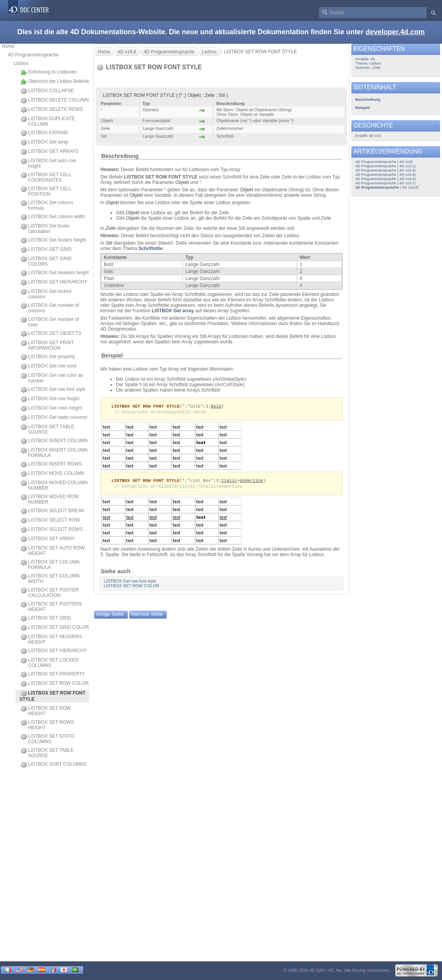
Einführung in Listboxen (49, 72)
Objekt (182, 182)
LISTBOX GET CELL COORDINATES (46, 177)
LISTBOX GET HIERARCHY (54, 282)
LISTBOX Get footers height (53, 240)
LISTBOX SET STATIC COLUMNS (48, 739)
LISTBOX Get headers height (55, 273)
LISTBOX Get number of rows (50, 322)
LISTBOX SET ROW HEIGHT (46, 711)
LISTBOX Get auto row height (48, 163)
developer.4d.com (395, 32)
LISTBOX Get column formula (47, 205)
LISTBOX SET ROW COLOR (55, 684)
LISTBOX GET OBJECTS (51, 334)
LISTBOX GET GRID (46, 250)
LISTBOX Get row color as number (52, 378)
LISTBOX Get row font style (53, 390)
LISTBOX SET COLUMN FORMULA (50, 565)
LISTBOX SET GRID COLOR (55, 628)
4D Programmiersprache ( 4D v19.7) (386, 183)
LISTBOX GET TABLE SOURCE (47, 429)
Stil (109, 243)
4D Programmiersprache (33, 55)
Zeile (110, 228)
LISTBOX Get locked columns (46, 294)
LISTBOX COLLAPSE (47, 91)
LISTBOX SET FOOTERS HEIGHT (51, 607)
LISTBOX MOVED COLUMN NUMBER (54, 485)
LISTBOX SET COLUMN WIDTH (50, 579)
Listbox (21, 63)
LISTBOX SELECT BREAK (53, 511)
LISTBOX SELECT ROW (50, 520)
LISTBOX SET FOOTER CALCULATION (50, 593)
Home (8, 46)
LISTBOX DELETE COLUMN (55, 100)
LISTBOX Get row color (49, 366)
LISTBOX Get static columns (54, 418)
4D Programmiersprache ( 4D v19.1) (386, 166)
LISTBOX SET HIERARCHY (54, 651)
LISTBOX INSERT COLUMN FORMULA (54, 453)
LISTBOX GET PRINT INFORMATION (47, 345)
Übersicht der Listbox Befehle (55, 82)
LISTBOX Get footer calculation (45, 229)
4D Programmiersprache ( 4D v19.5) (386, 174)
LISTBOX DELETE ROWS (52, 110)
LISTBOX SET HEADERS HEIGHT (51, 639)
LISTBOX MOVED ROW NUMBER (50, 499)
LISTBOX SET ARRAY (48, 539)
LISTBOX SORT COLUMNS (53, 765)
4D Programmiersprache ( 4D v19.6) (386, 179)
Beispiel (112, 355)
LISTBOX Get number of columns (50, 308)
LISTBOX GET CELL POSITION (46, 191)
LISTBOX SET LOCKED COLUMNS (50, 663)
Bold (216, 406)
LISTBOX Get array (45, 142)
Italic (229, 481)
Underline (252, 481)
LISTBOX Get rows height (51, 408)
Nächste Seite (147, 615)
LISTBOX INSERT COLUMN (54, 441)
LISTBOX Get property (48, 357)
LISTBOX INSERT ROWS (51, 464)
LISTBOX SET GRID (46, 618)
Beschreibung (120, 156)
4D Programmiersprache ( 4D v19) (384, 162)
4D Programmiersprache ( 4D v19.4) (386, 170)
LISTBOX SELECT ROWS (52, 530)
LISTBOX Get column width (53, 217)
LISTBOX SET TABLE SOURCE (47, 753)
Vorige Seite (110, 615)
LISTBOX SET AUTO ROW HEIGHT (53, 551)
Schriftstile (151, 248)
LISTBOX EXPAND (44, 133)
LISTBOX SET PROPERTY (53, 674)
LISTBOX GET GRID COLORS (46, 261)
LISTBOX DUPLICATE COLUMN (48, 121)
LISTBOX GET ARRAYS (50, 152)
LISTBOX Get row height (50, 399)
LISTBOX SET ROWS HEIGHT (47, 725)
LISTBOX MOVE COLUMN (53, 474)
